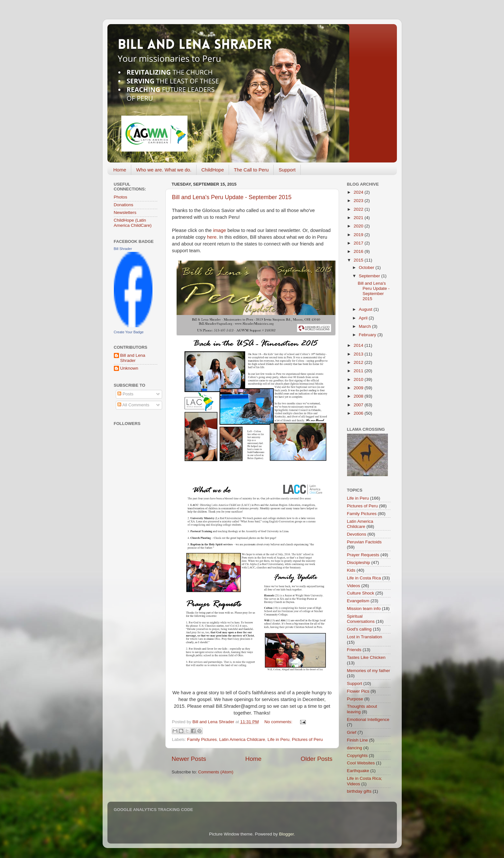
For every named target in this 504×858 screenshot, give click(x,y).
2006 (359, 413)
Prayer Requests (363, 555)
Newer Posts (189, 759)
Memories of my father (369, 671)
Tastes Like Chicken (366, 657)
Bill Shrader (123, 249)
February (368, 335)
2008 (359, 396)
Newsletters (125, 212)
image (219, 230)
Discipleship (359, 563)
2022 (359, 209)
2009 (359, 388)
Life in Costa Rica (364, 578)
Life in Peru (279, 739)
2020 (359, 226)
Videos (354, 586)
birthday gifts (359, 791)
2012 (359, 362)
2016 (359, 251)
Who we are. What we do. (164, 170)
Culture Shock (361, 593)
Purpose (355, 699)
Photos (121, 197)
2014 (359, 345)
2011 (359, 371)
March (366, 326)
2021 (359, 218)
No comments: (279, 722)
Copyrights (357, 756)
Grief (352, 732)
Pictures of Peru (307, 739)
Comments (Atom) (216, 772)
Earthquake (358, 771)
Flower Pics (358, 691)
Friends (354, 650)
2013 (359, 354)
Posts (125, 394)
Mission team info (364, 609)
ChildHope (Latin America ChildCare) (133, 223)
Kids (351, 570)
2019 (359, 235)
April (364, 318)
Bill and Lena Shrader (133, 358)
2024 (359, 192)
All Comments (133, 405)
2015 (359, 260)
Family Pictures (202, 739)
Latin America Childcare (242, 739)
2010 (359, 379)
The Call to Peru (251, 170)
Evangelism (358, 601)
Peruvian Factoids (364, 542)
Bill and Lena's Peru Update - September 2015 (232, 197)
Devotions (357, 534)
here (212, 237)
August (366, 309)
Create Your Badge (129, 332)
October (367, 268)
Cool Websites (361, 763)
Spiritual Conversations (361, 619)
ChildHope (213, 170)
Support (287, 170)
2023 (359, 201)
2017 (359, 243)
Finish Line (357, 740)
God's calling (359, 629)
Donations (124, 205)
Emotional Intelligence (368, 720)
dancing (355, 748)
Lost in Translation (365, 637)
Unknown (129, 368)
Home (120, 170)
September (370, 276)
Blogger (287, 834)
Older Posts (317, 759)
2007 (359, 405)
